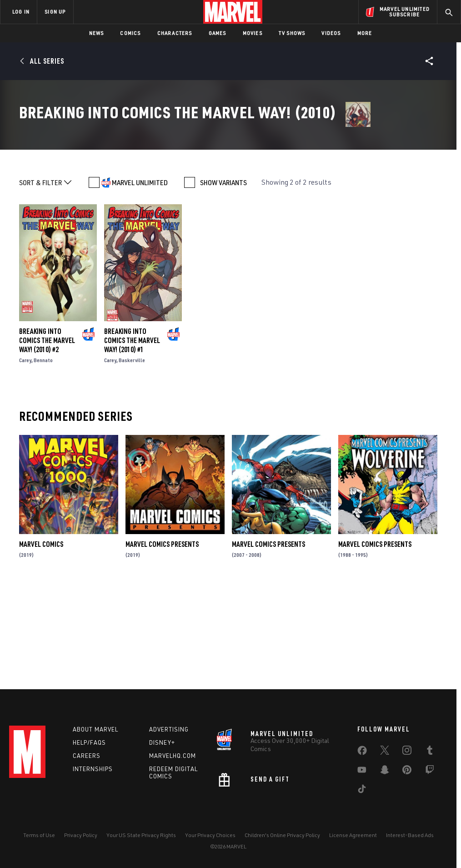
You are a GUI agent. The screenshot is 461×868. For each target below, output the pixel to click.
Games (218, 33)
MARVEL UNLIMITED (140, 280)
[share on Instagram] (407, 752)
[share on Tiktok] (362, 791)
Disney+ (162, 742)
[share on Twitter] (385, 752)
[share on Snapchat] (385, 772)
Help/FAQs (89, 742)
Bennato (43, 458)
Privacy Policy (81, 835)
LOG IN (21, 12)
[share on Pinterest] (407, 772)
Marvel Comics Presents (162, 642)
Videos (331, 33)
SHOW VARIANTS (223, 280)
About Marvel (95, 729)
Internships (93, 769)
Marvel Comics (41, 642)
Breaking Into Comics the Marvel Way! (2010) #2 (47, 438)
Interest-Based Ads (410, 835)
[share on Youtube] (362, 772)
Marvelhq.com (173, 756)
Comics (130, 33)
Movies (253, 33)
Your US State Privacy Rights (141, 835)
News (97, 33)
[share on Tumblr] (430, 752)
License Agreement (353, 835)
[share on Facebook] (362, 752)
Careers (87, 756)
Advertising (169, 729)
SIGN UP (55, 12)
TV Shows (292, 33)
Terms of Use (39, 835)
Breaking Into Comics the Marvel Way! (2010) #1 (132, 438)
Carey (25, 458)
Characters (175, 33)
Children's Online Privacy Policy (282, 835)
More (365, 33)
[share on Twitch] (430, 772)
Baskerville (132, 458)
